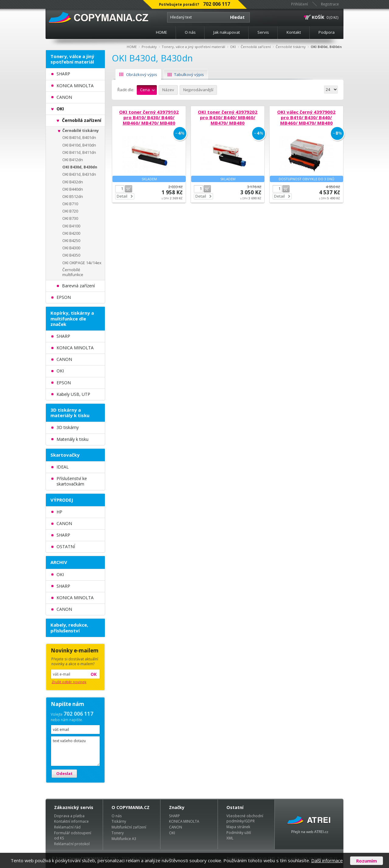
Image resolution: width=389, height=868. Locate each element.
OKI (233, 47)
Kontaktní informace (71, 821)
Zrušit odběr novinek (69, 682)
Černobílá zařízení (256, 47)
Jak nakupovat (227, 32)
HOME (162, 32)
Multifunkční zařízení (129, 827)
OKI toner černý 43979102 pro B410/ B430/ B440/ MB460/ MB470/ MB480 (149, 117)
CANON (176, 827)
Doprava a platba (69, 816)
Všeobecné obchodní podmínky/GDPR (245, 818)
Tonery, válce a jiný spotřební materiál (193, 47)
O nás (190, 32)
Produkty (149, 47)
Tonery (118, 833)
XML (230, 838)
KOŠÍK (318, 17)
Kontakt (294, 32)
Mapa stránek (238, 827)
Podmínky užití (239, 832)
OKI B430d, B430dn (326, 47)
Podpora (327, 32)
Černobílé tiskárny (291, 47)
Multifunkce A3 (124, 839)
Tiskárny (119, 821)
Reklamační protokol (72, 844)
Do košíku (129, 189)
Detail (122, 196)
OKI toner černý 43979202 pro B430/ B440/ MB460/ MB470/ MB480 (228, 117)
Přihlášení (299, 4)
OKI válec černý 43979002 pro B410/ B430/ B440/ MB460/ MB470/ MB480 (306, 117)
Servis (263, 32)
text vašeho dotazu (75, 751)
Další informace (327, 860)
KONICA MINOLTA (184, 821)
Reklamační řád (67, 827)
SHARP (174, 816)
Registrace (330, 4)
